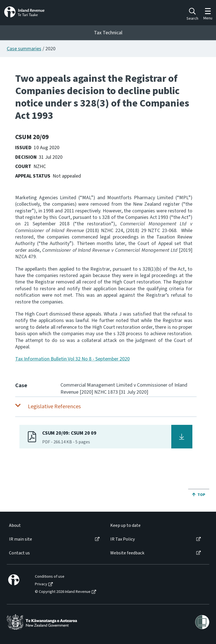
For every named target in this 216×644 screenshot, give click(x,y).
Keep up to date (125, 526)
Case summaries (24, 49)
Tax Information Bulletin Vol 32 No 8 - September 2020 (72, 359)
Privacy (41, 584)
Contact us (19, 553)
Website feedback (127, 553)
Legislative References (54, 407)
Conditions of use (50, 577)
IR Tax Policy (122, 539)
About (15, 526)
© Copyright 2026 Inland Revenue (63, 592)
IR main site (21, 539)
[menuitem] (54, 526)
